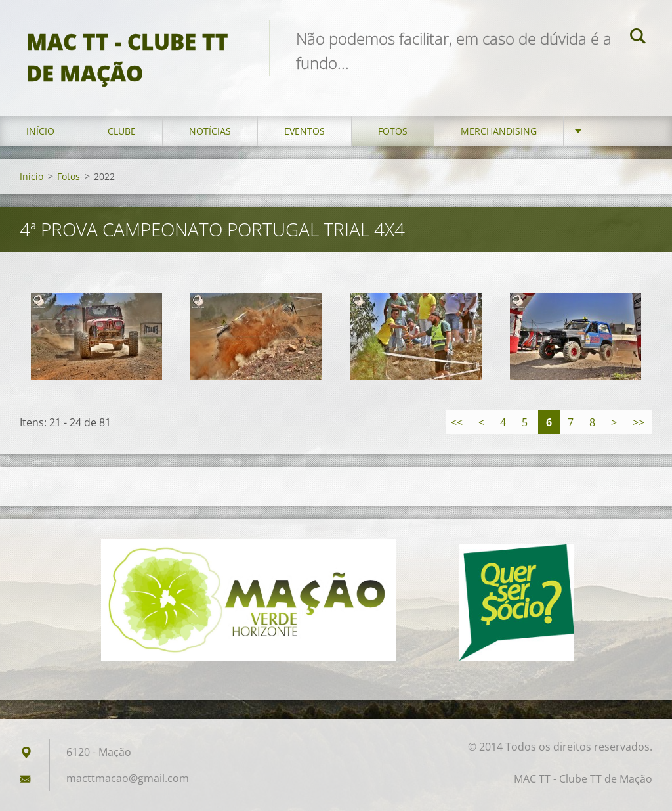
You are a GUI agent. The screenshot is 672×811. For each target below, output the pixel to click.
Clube (122, 131)
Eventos (304, 131)
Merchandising (499, 131)
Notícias (210, 131)
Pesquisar (638, 38)
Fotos (393, 131)
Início (40, 131)
